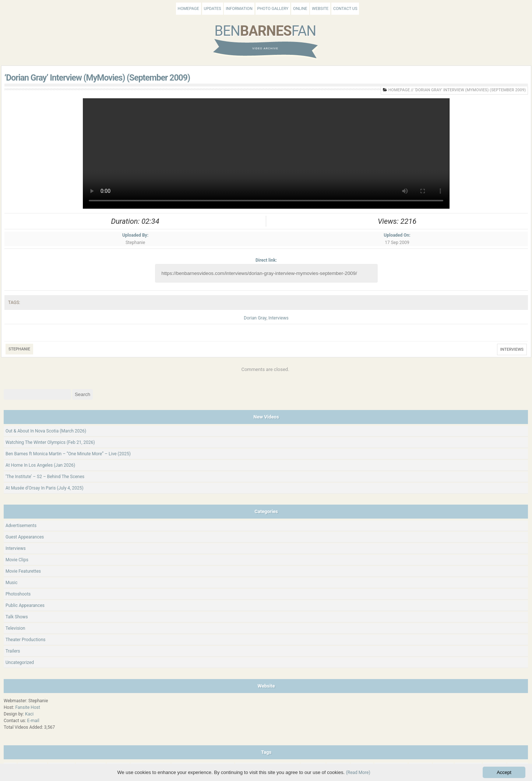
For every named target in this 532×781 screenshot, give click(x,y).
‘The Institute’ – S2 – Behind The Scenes (45, 477)
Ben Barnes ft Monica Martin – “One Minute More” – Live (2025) (68, 454)
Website (320, 9)
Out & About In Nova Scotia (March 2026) (46, 431)
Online (300, 9)
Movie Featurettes (23, 571)
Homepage (189, 9)
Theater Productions (26, 640)
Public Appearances (25, 605)
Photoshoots (18, 594)
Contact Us (345, 9)
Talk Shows (17, 617)
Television (15, 628)
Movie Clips (17, 560)
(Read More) (358, 773)
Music (11, 583)
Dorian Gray (255, 318)
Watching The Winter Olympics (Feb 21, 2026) (50, 442)
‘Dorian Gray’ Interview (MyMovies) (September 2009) (97, 78)
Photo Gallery (273, 9)
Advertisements (21, 526)
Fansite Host (28, 707)
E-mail (33, 721)
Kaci (29, 714)
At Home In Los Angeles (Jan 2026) (40, 465)
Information (239, 9)
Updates (213, 9)
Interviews (279, 318)
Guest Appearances (25, 537)
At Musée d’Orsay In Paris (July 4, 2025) (45, 488)
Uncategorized (20, 662)
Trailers (13, 651)
